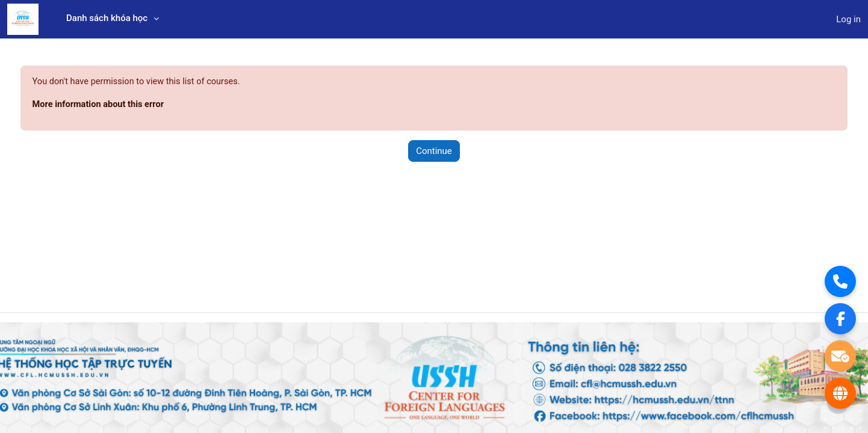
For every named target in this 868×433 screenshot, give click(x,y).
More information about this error (122, 105)
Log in (848, 19)
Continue (434, 152)
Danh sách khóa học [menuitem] (107, 18)
